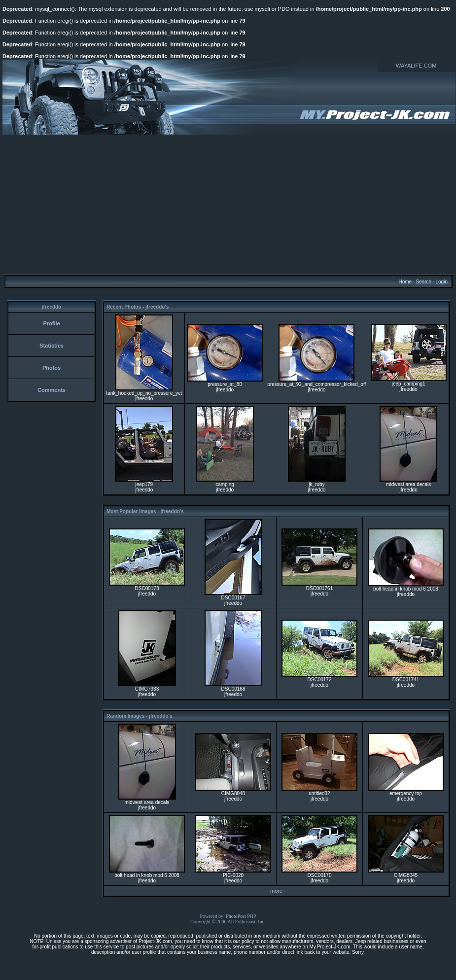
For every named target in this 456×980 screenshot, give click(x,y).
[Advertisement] (228, 204)
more (276, 891)
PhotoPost (236, 916)
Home (405, 282)
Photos (52, 368)
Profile (51, 323)
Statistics (52, 346)
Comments (52, 390)
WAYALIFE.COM (416, 66)
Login (441, 282)
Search (423, 282)
